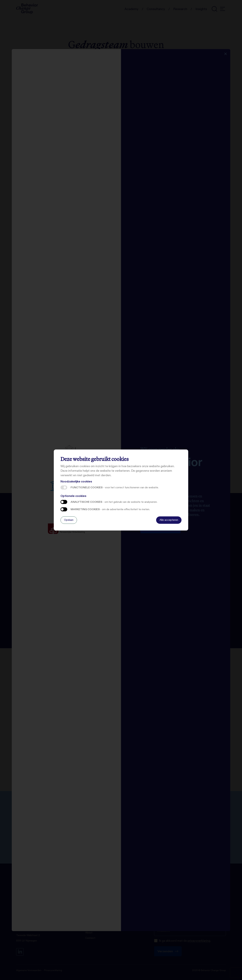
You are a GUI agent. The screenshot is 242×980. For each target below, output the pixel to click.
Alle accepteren (169, 520)
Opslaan (69, 520)
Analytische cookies (64, 502)
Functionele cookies (64, 487)
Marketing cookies (64, 509)
